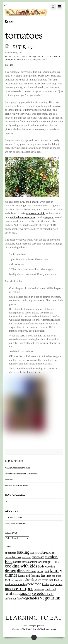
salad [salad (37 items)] (8, 594)
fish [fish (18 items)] (59, 576)
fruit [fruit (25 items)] (8, 580)
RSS (11, 22)
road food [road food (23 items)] (50, 589)
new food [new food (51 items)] (34, 584)
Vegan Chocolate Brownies (18, 468)
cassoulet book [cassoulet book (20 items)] (13, 557)
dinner (20, 60)
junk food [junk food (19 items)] (54, 580)
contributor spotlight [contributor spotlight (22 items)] (40, 562)
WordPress (26, 629)
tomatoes (42, 60)
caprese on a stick (36, 213)
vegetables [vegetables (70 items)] (31, 598)
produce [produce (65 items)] (11, 589)
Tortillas (9, 480)
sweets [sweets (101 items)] (38, 593)
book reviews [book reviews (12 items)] (36, 553)
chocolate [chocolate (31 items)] (38, 557)
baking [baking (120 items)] (23, 552)
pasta (26, 60)
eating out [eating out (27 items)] (43, 571)
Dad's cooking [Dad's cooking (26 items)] (46, 566)
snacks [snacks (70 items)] (26, 593)
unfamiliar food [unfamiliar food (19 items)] (13, 599)
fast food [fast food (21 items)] (52, 576)
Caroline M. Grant (14, 517)
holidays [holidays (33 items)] (32, 580)
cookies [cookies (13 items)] (55, 562)
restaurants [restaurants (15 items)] (39, 589)
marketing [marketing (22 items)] (21, 584)
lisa (9, 57)
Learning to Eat (33, 626)
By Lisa (9, 65)
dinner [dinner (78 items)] (22, 571)
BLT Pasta (23, 48)
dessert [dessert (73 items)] (11, 571)
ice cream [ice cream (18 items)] (43, 580)
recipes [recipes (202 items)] (26, 588)
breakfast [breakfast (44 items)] (49, 552)
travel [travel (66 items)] (49, 593)
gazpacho (49, 217)
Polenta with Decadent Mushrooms (21, 474)
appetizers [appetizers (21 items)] (11, 553)
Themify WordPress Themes (44, 629)
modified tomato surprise (22, 217)
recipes (33, 60)
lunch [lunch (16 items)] (12, 584)
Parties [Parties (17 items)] (46, 584)
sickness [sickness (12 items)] (16, 594)
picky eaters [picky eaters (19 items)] (56, 584)
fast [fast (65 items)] (44, 575)
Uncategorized (23, 57)
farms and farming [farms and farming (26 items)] (29, 576)
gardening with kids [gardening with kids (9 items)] (18, 580)
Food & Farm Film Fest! (16, 485)
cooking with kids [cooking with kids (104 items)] (21, 566)
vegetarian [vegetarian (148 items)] (50, 598)
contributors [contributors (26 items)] (20, 562)
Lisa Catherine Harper (15, 523)
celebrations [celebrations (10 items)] (26, 557)
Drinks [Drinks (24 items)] (32, 571)
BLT (13, 60)
